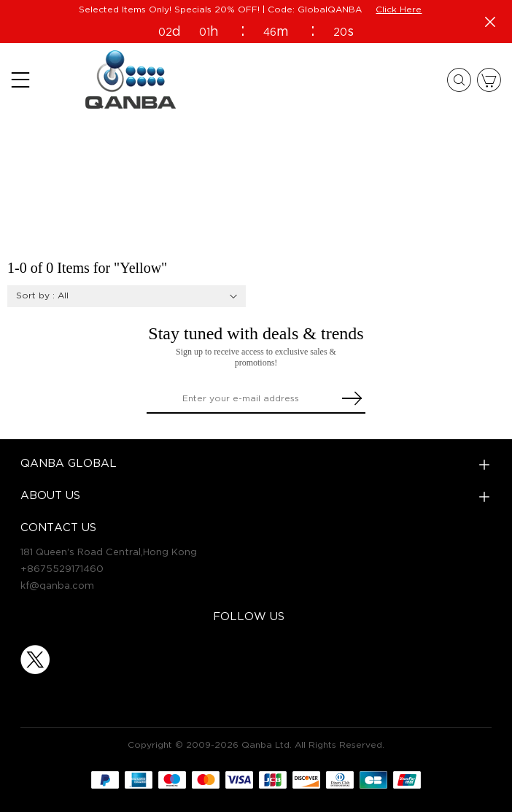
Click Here (399, 10)
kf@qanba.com (57, 586)
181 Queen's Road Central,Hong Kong (109, 552)
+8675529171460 (62, 569)
